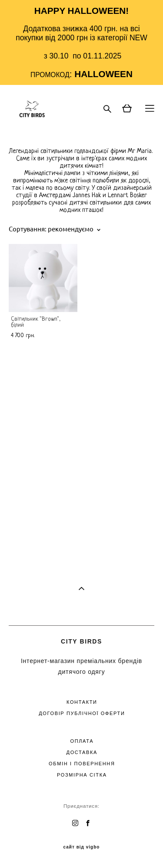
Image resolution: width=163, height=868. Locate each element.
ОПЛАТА (82, 741)
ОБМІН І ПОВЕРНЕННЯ (82, 764)
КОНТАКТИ (82, 702)
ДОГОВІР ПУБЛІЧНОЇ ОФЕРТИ (82, 713)
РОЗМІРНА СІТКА (82, 775)
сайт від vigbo (82, 847)
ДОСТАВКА (82, 752)
